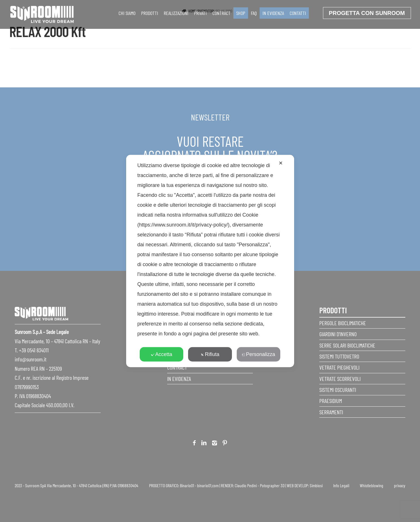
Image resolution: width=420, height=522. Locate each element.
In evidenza (273, 13)
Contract (221, 13)
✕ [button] (281, 163)
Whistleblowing (371, 485)
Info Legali (341, 485)
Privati (200, 13)
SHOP (241, 13)
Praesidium (331, 401)
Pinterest (225, 444)
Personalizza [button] (259, 354)
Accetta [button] (162, 354)
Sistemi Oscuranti (338, 390)
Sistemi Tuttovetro (339, 356)
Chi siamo (127, 13)
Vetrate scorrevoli (340, 379)
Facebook (194, 444)
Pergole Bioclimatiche (343, 323)
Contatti (298, 13)
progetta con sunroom (367, 13)
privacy (400, 485)
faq (254, 13)
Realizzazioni (176, 13)
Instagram (215, 444)
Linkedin (204, 444)
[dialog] (210, 261)
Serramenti (331, 412)
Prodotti (150, 13)
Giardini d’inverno (338, 334)
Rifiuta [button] (210, 354)
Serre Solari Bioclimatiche (347, 345)
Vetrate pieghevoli (339, 367)
